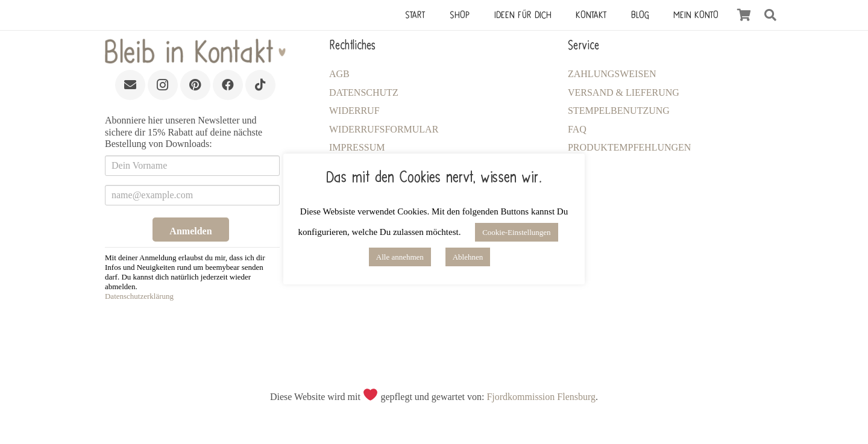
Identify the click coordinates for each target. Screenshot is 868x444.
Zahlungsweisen (612, 74)
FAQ (577, 129)
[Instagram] (163, 85)
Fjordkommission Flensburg (541, 397)
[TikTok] (260, 85)
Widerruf (354, 111)
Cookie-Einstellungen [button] (516, 232)
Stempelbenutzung (619, 111)
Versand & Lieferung (624, 92)
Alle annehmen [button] (400, 257)
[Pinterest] (195, 85)
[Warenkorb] (744, 15)
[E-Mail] (130, 85)
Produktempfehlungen (629, 147)
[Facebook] (228, 85)
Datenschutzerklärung (139, 296)
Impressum (357, 147)
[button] (770, 15)
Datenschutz (364, 92)
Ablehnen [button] (468, 257)
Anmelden (190, 231)
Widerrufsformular (384, 129)
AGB (339, 74)
